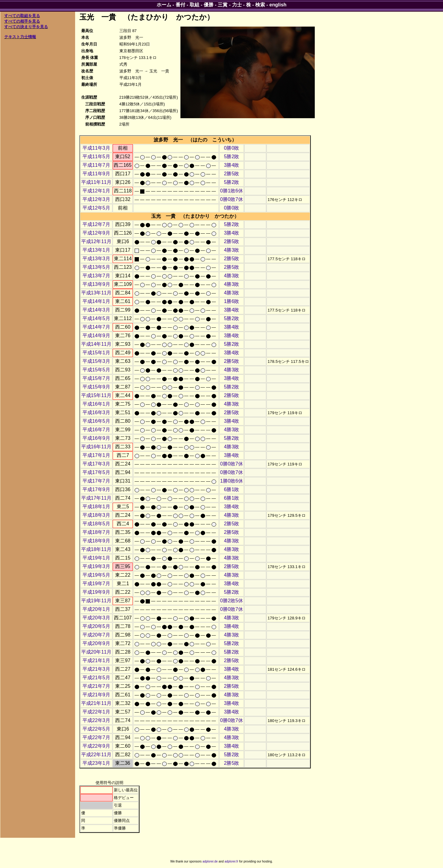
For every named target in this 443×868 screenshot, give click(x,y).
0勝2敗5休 (232, 601)
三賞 (223, 5)
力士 (237, 5)
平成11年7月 (96, 165)
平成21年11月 (96, 703)
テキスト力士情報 (20, 37)
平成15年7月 (96, 378)
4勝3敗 (232, 250)
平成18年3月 (96, 515)
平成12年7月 (96, 224)
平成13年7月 (96, 276)
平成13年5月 (96, 267)
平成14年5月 (96, 318)
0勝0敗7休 (232, 199)
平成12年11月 (96, 241)
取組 (194, 5)
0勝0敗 (232, 148)
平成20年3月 (96, 618)
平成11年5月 (96, 157)
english (278, 5)
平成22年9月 (96, 746)
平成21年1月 (96, 660)
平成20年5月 (96, 626)
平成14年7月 (96, 327)
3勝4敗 (232, 165)
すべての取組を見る (22, 16)
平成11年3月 (96, 148)
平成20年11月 (96, 652)
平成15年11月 (96, 395)
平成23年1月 (96, 763)
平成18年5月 (96, 524)
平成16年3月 (96, 412)
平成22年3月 (96, 720)
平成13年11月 (96, 293)
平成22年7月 (96, 737)
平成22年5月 (96, 729)
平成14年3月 (96, 310)
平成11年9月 (96, 174)
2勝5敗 (232, 174)
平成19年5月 (96, 575)
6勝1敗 (232, 489)
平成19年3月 (96, 566)
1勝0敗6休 (232, 481)
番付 (180, 5)
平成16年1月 (96, 404)
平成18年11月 (96, 549)
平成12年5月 (96, 208)
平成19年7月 (96, 584)
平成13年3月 (96, 259)
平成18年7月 (96, 532)
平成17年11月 (96, 498)
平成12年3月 (96, 199)
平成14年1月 (96, 301)
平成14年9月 (96, 336)
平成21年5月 (96, 678)
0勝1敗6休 (232, 191)
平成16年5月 (96, 421)
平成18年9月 (96, 541)
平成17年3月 (96, 464)
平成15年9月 (96, 387)
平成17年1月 (96, 455)
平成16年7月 (96, 430)
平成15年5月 (96, 370)
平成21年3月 (96, 669)
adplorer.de (210, 861)
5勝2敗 (232, 157)
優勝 (209, 5)
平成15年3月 (96, 361)
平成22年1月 (96, 712)
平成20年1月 (96, 609)
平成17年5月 (96, 472)
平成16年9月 (96, 438)
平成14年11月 (96, 344)
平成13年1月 (96, 250)
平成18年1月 (96, 507)
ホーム (164, 5)
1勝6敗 (232, 301)
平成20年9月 (96, 643)
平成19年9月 (96, 592)
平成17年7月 (96, 481)
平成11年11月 (96, 182)
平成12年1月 (96, 191)
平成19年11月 (96, 601)
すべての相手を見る (22, 21)
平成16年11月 (96, 447)
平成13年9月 (96, 284)
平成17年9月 (96, 489)
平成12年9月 (96, 233)
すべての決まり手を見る (26, 27)
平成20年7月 (96, 635)
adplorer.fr (231, 861)
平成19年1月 (96, 558)
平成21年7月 (96, 686)
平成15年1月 (96, 353)
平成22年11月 (96, 755)
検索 (260, 5)
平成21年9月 (96, 695)
